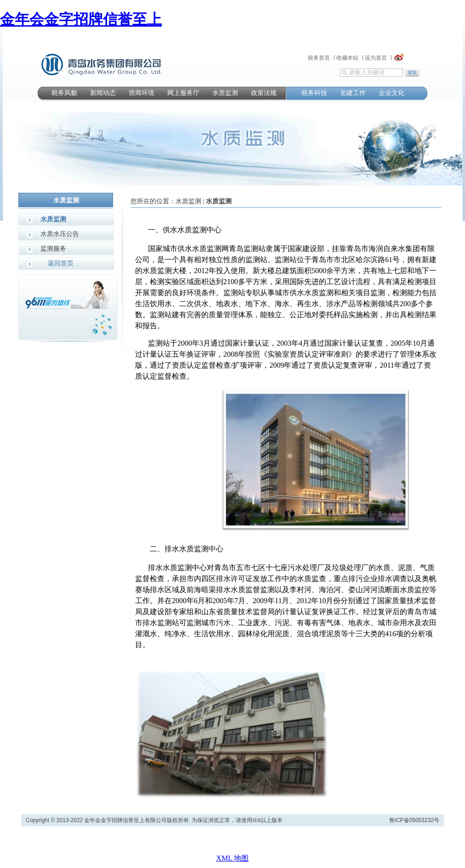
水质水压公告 (60, 234)
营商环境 (142, 93)
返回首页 (61, 263)
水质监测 (225, 93)
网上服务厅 (183, 93)
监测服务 (53, 249)
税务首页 (319, 58)
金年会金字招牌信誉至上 (81, 19)
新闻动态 (103, 93)
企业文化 (391, 93)
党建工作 (353, 93)
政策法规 (264, 93)
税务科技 (314, 93)
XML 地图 (233, 858)
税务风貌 (64, 93)
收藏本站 (347, 58)
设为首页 (376, 58)
